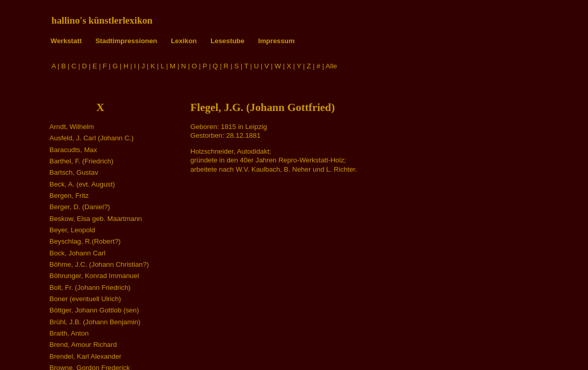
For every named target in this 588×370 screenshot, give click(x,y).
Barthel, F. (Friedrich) (81, 161)
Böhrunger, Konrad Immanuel (94, 276)
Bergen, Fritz (69, 196)
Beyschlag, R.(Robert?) (85, 241)
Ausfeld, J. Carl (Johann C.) (92, 138)
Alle (331, 66)
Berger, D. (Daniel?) (80, 207)
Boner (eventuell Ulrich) (85, 299)
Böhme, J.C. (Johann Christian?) (99, 264)
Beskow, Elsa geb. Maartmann (96, 219)
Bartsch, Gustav (74, 172)
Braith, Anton (69, 333)
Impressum (277, 41)
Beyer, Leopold (72, 230)
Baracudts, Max (73, 150)
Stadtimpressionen (126, 41)
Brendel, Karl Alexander (85, 356)
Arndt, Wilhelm (72, 127)
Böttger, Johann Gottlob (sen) (94, 310)
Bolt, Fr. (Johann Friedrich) (90, 288)
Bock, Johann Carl (77, 253)
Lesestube (227, 41)
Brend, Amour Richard (83, 345)
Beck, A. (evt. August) (82, 184)
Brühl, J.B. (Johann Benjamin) (95, 322)
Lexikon (184, 41)
